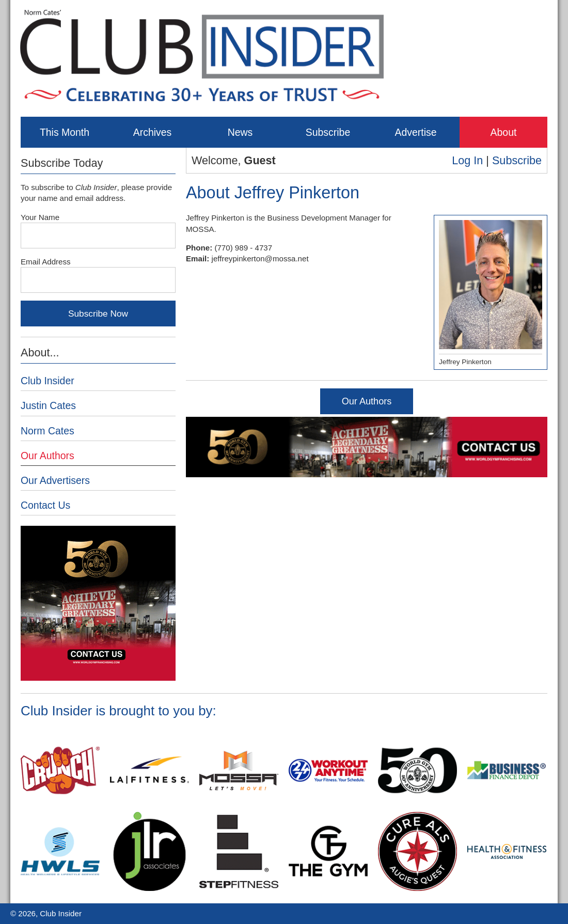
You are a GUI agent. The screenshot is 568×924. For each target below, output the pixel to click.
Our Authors (367, 401)
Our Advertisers (55, 480)
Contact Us (45, 505)
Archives (153, 132)
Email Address (46, 262)
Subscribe (328, 132)
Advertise (415, 132)
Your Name (40, 217)
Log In (467, 160)
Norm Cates (48, 431)
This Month (65, 132)
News (240, 132)
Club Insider (48, 381)
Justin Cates (48, 405)
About (504, 132)
